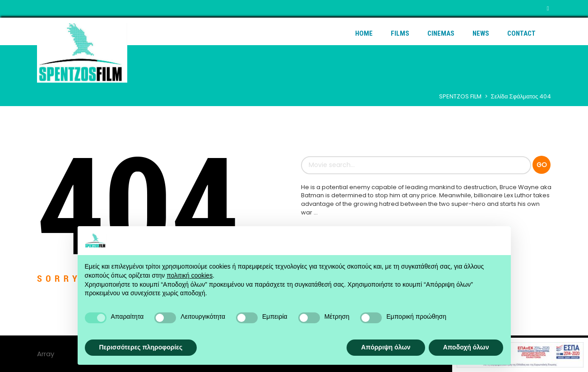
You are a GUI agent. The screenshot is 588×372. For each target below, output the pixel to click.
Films (400, 33)
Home (364, 33)
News (481, 33)
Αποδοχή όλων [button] (466, 347)
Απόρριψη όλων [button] (386, 347)
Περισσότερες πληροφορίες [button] (141, 347)
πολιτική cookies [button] (190, 275)
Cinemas (441, 33)
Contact (521, 33)
